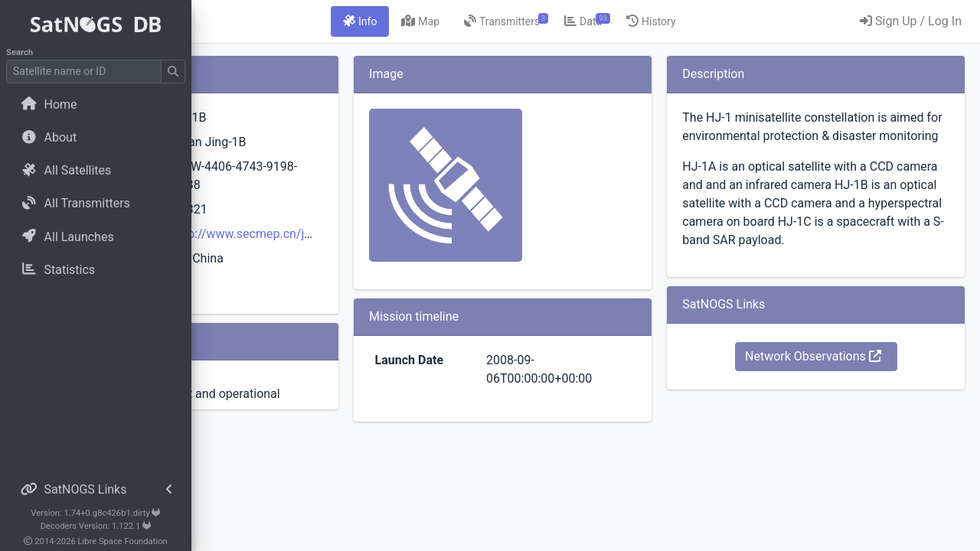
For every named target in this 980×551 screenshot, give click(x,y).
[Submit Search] (173, 72)
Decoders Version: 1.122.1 (96, 526)
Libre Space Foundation (123, 541)
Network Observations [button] (841, 411)
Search (20, 52)
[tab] (446, 21)
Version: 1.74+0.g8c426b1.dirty (95, 513)
